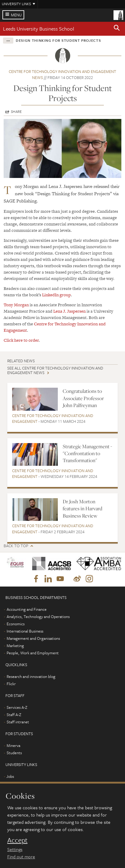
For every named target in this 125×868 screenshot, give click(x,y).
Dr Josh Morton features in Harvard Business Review (82, 509)
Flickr (11, 684)
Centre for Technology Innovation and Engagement (53, 419)
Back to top (16, 546)
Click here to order (21, 340)
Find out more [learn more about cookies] (21, 856)
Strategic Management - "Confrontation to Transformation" (87, 454)
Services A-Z (17, 707)
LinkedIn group (56, 295)
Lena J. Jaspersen (69, 311)
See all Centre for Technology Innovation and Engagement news (55, 370)
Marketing (15, 646)
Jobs (10, 776)
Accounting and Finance (27, 609)
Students (14, 753)
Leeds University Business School (39, 29)
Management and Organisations (33, 638)
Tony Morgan (16, 305)
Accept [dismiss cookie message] (17, 840)
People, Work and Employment (33, 653)
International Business (25, 631)
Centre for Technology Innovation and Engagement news (62, 74)
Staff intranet (18, 722)
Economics (16, 624)
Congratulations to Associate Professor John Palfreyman (83, 398)
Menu (16, 15)
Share (16, 111)
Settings (15, 849)
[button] (117, 29)
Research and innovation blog (31, 676)
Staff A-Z (14, 715)
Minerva (13, 745)
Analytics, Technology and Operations (38, 616)
